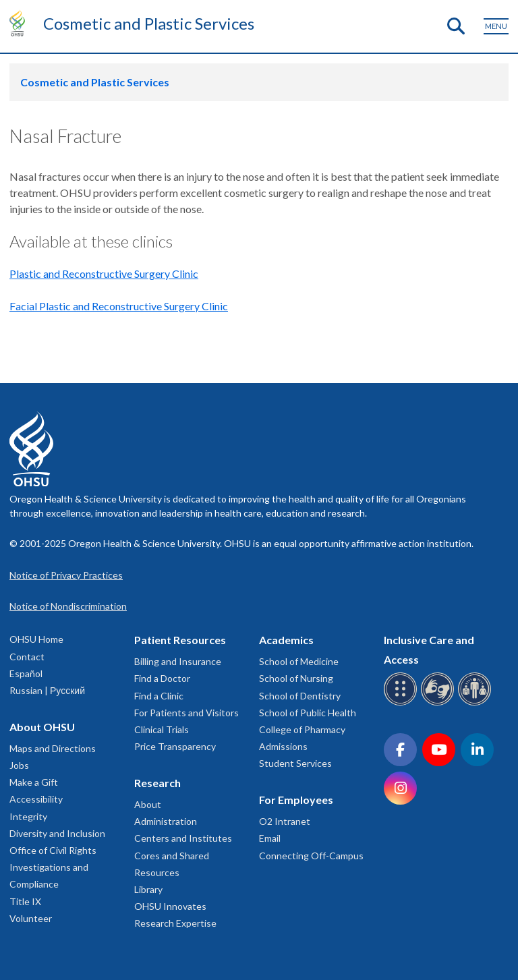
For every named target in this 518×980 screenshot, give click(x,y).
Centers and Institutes (183, 838)
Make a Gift (34, 782)
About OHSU (42, 727)
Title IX (25, 901)
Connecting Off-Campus (311, 856)
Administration (166, 821)
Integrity (28, 816)
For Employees (296, 800)
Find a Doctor (162, 678)
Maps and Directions (53, 748)
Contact (27, 657)
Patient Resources (180, 640)
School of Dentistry (300, 696)
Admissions (283, 746)
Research (157, 783)
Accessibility (36, 799)
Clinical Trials (162, 729)
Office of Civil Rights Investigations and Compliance (53, 867)
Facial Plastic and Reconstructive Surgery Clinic (119, 306)
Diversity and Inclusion (57, 833)
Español (26, 673)
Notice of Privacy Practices (66, 575)
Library (148, 889)
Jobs (19, 765)
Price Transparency (175, 746)
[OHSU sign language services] (439, 703)
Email (270, 838)
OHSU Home (36, 639)
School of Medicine (299, 661)
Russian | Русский (47, 690)
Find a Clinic (159, 696)
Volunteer (31, 918)
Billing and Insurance (178, 661)
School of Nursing (296, 678)
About (148, 804)
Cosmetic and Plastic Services (149, 23)
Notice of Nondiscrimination (68, 606)
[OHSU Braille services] (402, 703)
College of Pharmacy (302, 729)
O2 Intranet (285, 821)
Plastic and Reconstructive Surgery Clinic (104, 273)
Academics (286, 640)
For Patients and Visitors (186, 713)
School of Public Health (308, 713)
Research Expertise (175, 923)
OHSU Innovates (170, 906)
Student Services (295, 763)
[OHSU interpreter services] (477, 703)
